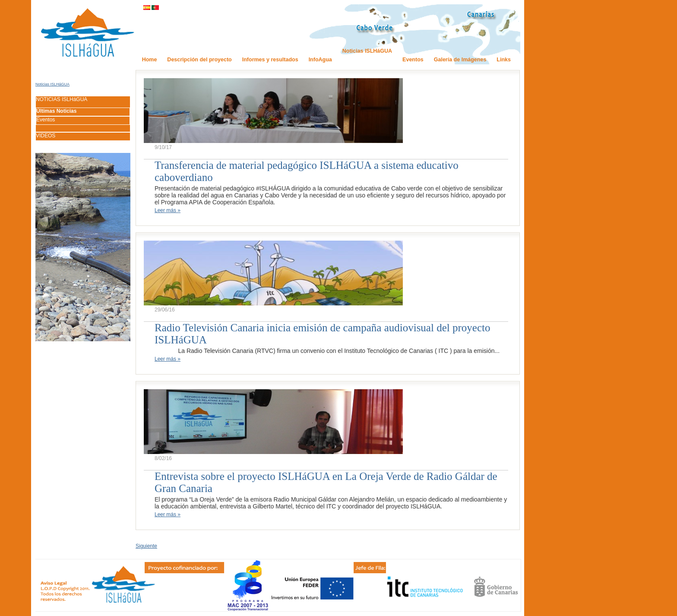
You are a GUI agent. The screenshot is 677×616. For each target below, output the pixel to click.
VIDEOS (46, 136)
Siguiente (146, 546)
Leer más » (168, 210)
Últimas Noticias (56, 111)
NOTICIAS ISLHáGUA (62, 99)
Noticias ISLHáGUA (52, 84)
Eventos (46, 120)
